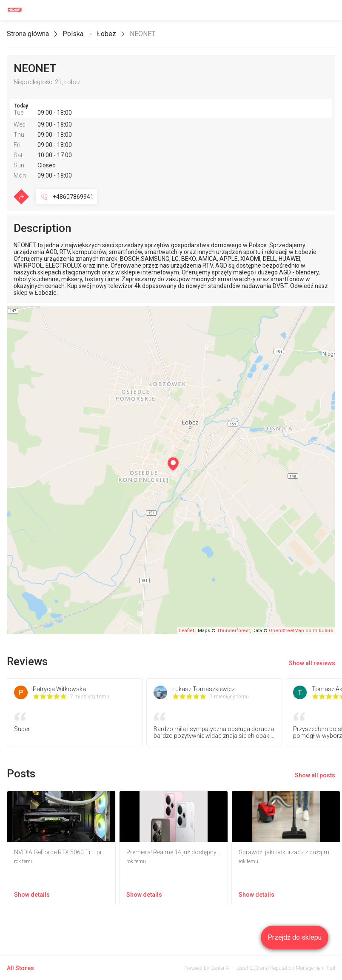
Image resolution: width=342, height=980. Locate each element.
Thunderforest (233, 631)
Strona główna (28, 34)
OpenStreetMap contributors (301, 631)
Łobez (107, 34)
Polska (73, 34)
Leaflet (187, 631)
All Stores (20, 968)
